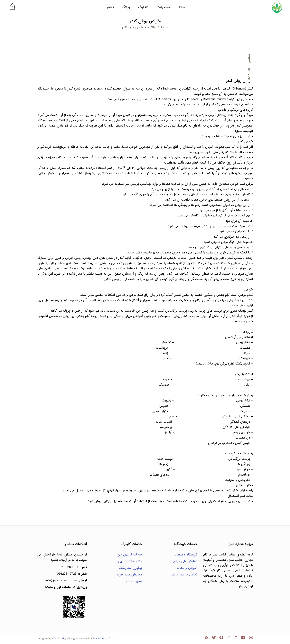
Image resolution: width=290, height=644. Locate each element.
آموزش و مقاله (187, 568)
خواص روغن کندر (239, 81)
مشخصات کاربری (130, 561)
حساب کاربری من (130, 555)
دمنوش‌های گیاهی (184, 561)
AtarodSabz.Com (103, 639)
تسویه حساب (133, 581)
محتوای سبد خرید (129, 575)
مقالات (153, 28)
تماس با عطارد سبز (184, 575)
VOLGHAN (59, 639)
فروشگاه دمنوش (186, 555)
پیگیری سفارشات (131, 568)
